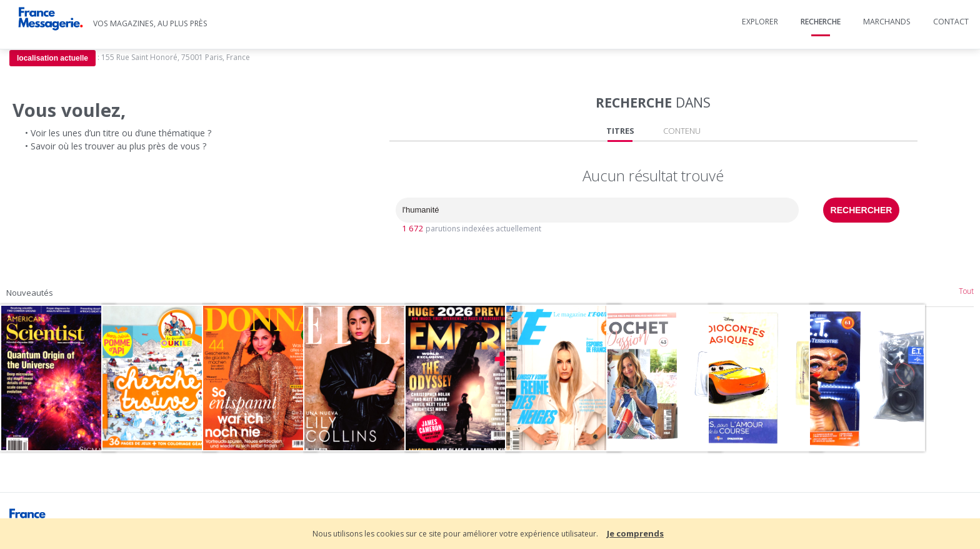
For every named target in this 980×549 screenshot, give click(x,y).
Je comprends (635, 533)
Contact (951, 22)
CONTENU (682, 131)
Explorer (760, 22)
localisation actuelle (52, 58)
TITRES (620, 131)
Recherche (821, 22)
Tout (966, 291)
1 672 (413, 228)
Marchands (887, 22)
